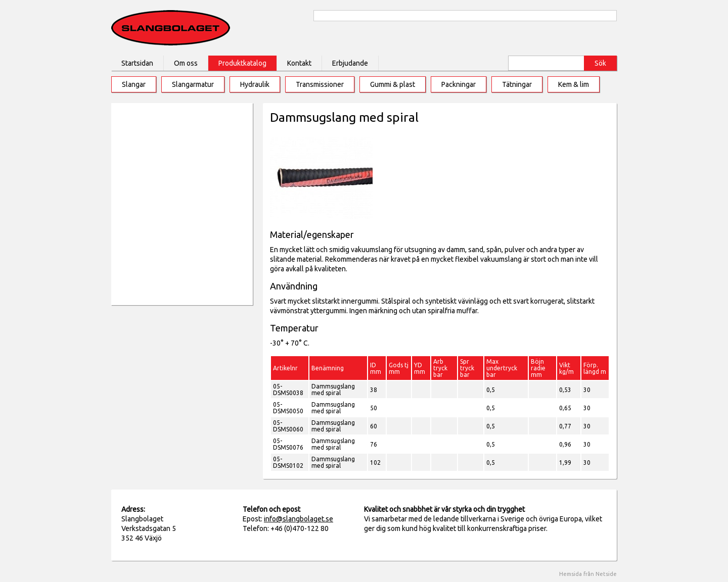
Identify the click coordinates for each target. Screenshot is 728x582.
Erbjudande (350, 63)
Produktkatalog (242, 63)
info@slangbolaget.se (299, 519)
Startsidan (137, 63)
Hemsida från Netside (588, 574)
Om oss (186, 63)
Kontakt (299, 63)
